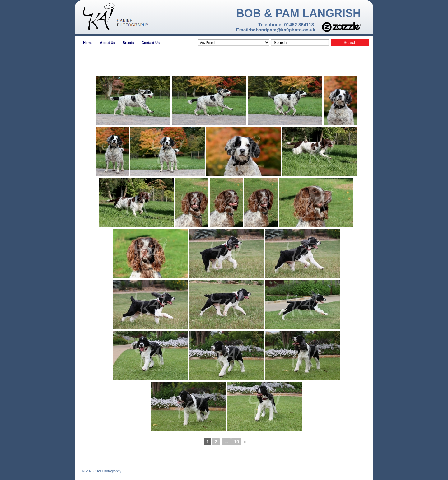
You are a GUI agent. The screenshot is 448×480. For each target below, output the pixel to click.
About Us (107, 43)
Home (88, 43)
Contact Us (151, 43)
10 (236, 442)
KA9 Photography (107, 471)
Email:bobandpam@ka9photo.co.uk (276, 30)
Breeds (128, 43)
